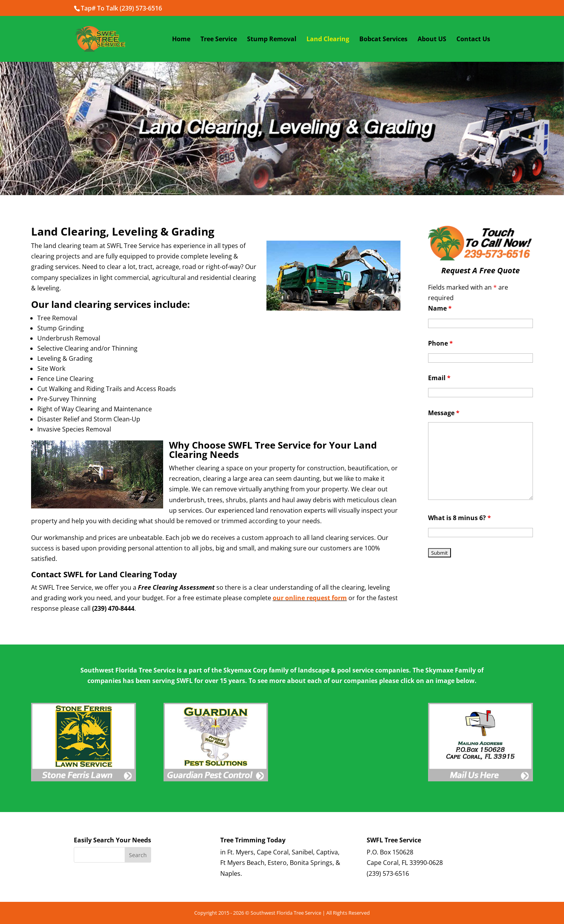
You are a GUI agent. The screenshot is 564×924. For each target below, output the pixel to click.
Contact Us (473, 40)
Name (440, 308)
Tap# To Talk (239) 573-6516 (121, 8)
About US (432, 40)
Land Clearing (328, 40)
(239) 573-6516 (388, 873)
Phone (440, 343)
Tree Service (219, 40)
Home (181, 40)
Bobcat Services (383, 40)
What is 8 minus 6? (460, 518)
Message (444, 413)
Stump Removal (272, 40)
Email (439, 378)
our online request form (310, 598)
